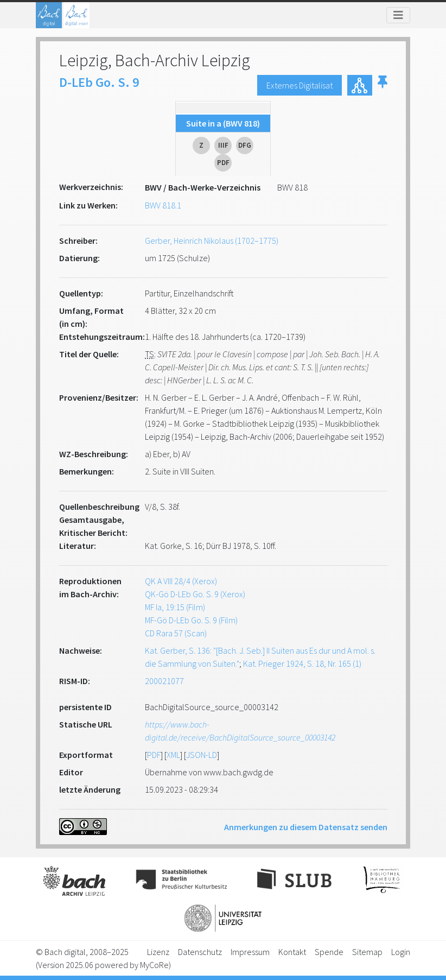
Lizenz (158, 952)
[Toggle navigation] (398, 15)
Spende (329, 952)
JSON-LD (202, 755)
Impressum (250, 952)
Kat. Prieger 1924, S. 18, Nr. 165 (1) (302, 663)
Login (401, 952)
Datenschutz (200, 952)
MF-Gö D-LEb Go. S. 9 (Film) (191, 620)
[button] (383, 85)
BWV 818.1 (163, 205)
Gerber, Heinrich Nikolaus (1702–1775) (212, 241)
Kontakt (292, 952)
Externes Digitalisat (300, 85)
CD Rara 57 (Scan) (176, 633)
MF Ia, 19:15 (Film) (175, 607)
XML (173, 755)
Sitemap (367, 952)
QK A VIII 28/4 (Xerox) (181, 581)
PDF (154, 755)
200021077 (164, 681)
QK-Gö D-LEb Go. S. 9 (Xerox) (195, 594)
